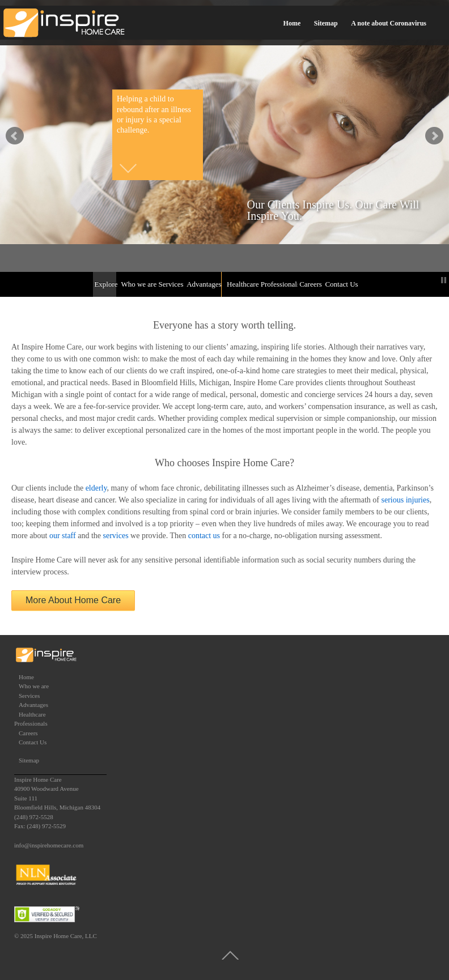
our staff (63, 536)
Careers (310, 284)
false (15, 136)
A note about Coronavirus (389, 23)
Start (435, 280)
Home (292, 23)
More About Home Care (73, 600)
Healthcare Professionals (261, 284)
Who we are (137, 284)
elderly (96, 488)
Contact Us (340, 284)
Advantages (203, 284)
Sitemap (326, 23)
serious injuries (406, 500)
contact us (204, 536)
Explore (105, 284)
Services (170, 284)
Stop (444, 280)
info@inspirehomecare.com (49, 845)
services (116, 536)
